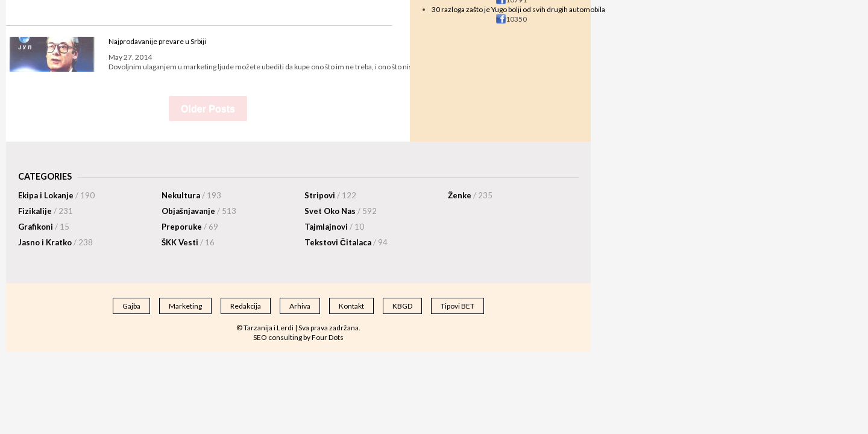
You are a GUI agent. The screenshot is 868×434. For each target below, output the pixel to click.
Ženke (470, 195)
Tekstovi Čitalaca (346, 242)
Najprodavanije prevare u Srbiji (157, 41)
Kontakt (351, 306)
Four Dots (328, 337)
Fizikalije (46, 211)
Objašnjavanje (199, 211)
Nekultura (191, 195)
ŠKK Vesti (188, 242)
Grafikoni (44, 227)
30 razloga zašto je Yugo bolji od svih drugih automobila (518, 9)
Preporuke (190, 227)
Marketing (185, 306)
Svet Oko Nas (341, 211)
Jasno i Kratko (55, 242)
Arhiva (300, 306)
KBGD (402, 306)
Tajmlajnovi (334, 227)
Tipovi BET (458, 306)
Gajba (131, 306)
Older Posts (208, 109)
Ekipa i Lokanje (56, 195)
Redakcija (246, 306)
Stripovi (330, 195)
